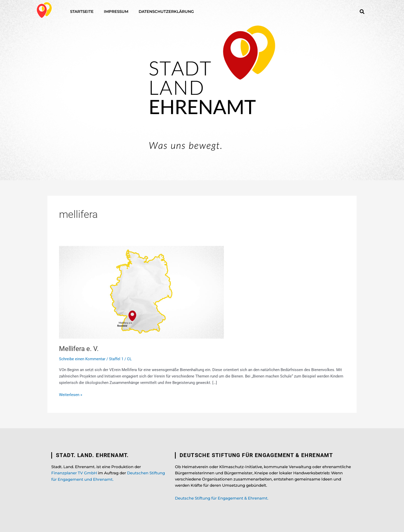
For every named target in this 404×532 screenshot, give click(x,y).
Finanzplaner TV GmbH (74, 473)
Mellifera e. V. (79, 349)
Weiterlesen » (71, 394)
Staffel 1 (116, 359)
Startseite (82, 11)
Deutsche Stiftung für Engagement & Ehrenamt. (222, 498)
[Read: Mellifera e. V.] (141, 292)
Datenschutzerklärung (166, 11)
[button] (362, 11)
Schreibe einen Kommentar (82, 359)
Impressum (116, 11)
